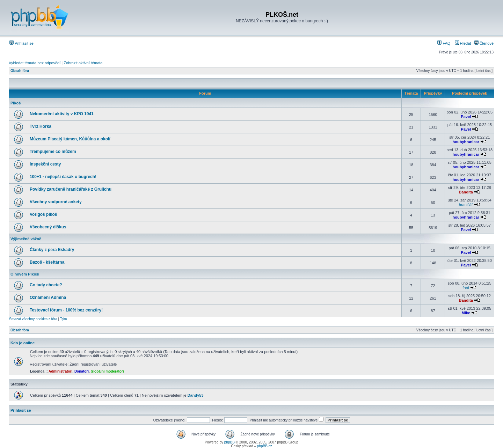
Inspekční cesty (45, 164)
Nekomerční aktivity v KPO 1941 (62, 114)
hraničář (466, 205)
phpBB (229, 442)
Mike (466, 313)
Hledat (463, 43)
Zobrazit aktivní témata (83, 63)
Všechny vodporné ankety (56, 202)
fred (466, 288)
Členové (484, 43)
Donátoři (82, 371)
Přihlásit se (21, 43)
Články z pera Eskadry (52, 250)
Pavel (466, 117)
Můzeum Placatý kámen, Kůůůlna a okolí (70, 139)
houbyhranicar (466, 142)
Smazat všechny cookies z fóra (33, 319)
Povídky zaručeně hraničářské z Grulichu (71, 189)
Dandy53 (196, 395)
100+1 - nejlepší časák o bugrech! (63, 177)
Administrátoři (60, 371)
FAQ (444, 43)
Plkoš (16, 103)
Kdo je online (23, 343)
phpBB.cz (265, 446)
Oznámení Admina (48, 298)
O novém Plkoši (25, 274)
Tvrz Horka (41, 126)
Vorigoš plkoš (43, 214)
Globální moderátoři (107, 371)
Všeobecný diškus (48, 227)
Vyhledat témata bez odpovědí (35, 63)
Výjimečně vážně (26, 239)
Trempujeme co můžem (53, 152)
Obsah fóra (20, 71)
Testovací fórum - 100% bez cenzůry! (66, 310)
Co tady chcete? (46, 285)
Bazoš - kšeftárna (47, 262)
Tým (63, 319)
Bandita (466, 192)
